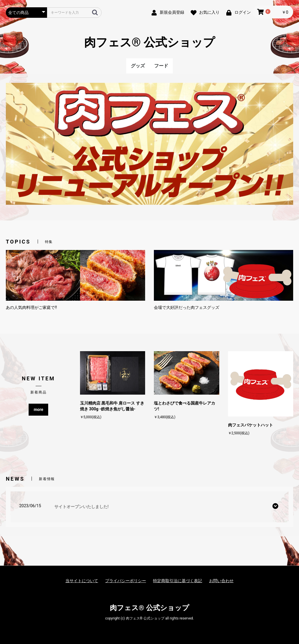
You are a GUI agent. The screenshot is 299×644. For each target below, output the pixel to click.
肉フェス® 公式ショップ (149, 42)
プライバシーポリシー (126, 581)
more (38, 409)
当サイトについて (82, 581)
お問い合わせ (221, 581)
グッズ (138, 66)
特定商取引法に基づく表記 (178, 581)
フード (161, 66)
